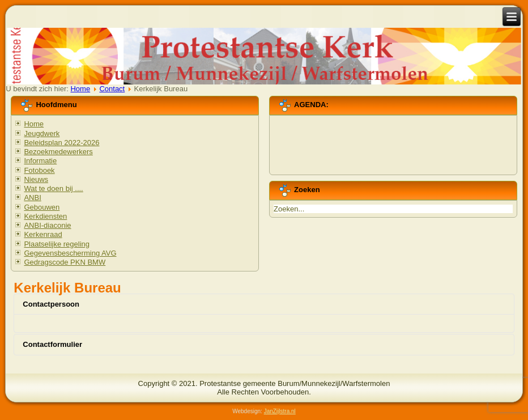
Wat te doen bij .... (53, 188)
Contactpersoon (51, 304)
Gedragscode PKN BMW (65, 262)
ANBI (32, 198)
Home (80, 89)
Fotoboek (39, 170)
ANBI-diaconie (47, 225)
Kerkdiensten (45, 216)
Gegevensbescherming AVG (70, 253)
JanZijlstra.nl (280, 411)
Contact (112, 89)
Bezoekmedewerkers (58, 152)
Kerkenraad (43, 234)
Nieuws (36, 179)
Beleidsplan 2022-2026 (61, 143)
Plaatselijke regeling (57, 244)
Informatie (40, 161)
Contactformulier (52, 344)
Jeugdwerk (42, 133)
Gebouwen (42, 207)
